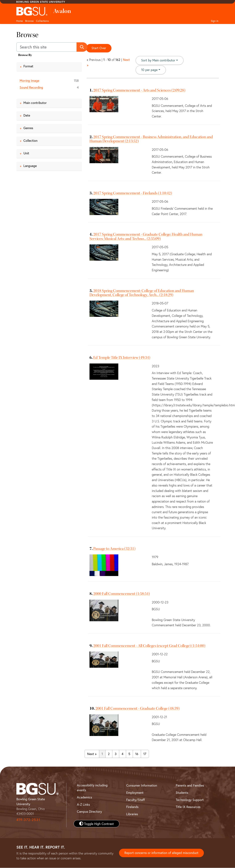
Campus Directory (89, 812)
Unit (26, 153)
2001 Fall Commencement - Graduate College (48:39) (137, 709)
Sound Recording (31, 88)
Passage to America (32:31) (114, 549)
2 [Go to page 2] (109, 754)
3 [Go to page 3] (116, 754)
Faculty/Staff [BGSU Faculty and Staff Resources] (136, 800)
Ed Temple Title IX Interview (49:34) (122, 358)
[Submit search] (82, 47)
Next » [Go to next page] (92, 754)
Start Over (99, 48)
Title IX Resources (188, 807)
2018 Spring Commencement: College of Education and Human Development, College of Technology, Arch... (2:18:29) (142, 293)
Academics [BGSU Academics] (84, 797)
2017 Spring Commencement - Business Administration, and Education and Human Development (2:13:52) (151, 139)
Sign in (215, 21)
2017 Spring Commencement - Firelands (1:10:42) (133, 193)
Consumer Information (142, 786)
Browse (29, 21)
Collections (42, 21)
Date (27, 115)
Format (28, 66)
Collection (30, 140)
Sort (158, 61)
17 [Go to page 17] (145, 754)
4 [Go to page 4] (122, 754)
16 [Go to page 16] (137, 754)
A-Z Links (83, 805)
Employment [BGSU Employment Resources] (135, 793)
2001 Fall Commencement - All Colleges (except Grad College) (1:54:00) (149, 646)
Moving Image (29, 81)
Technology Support (190, 800)
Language (30, 166)
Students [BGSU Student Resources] (182, 793)
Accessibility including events (92, 788)
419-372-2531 (28, 820)
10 (149, 70)
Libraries (132, 814)
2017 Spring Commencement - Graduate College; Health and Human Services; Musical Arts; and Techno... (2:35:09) (146, 237)
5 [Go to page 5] (129, 754)
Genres (28, 128)
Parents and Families (190, 786)
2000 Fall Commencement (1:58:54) (122, 594)
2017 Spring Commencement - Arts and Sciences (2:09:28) (139, 90)
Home (19, 21)
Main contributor (35, 103)
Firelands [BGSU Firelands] (132, 807)
